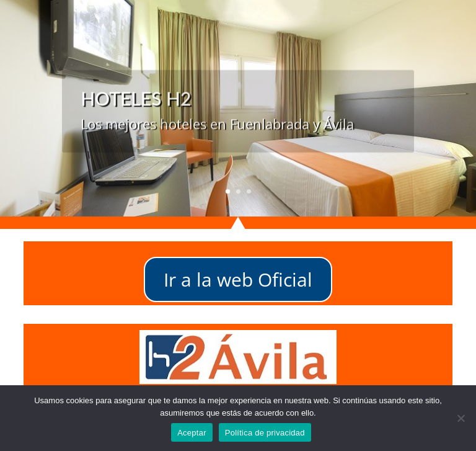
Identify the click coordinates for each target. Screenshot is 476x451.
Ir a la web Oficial (238, 279)
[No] (461, 418)
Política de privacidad (265, 433)
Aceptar (192, 433)
